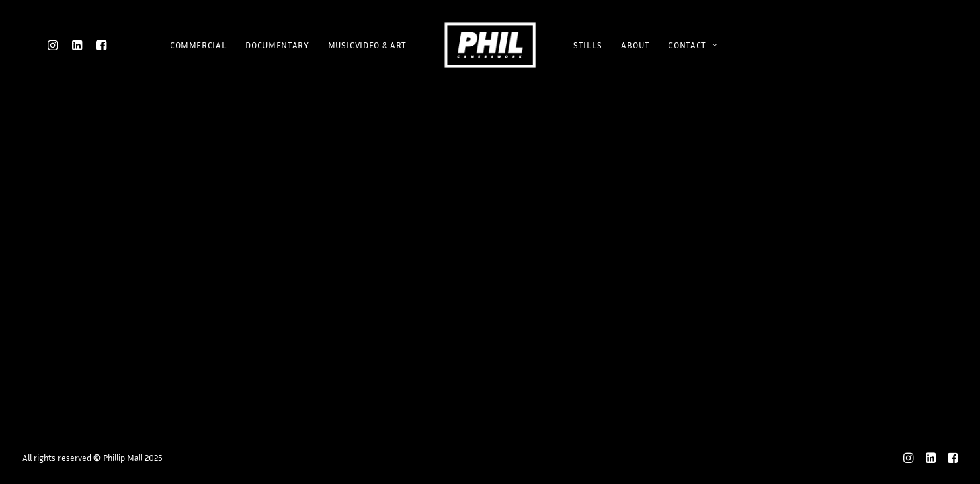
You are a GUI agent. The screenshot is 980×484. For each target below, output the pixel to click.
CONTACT (693, 45)
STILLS (588, 45)
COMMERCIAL (199, 45)
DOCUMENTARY (277, 45)
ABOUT (635, 45)
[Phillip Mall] (490, 45)
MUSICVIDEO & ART (367, 45)
